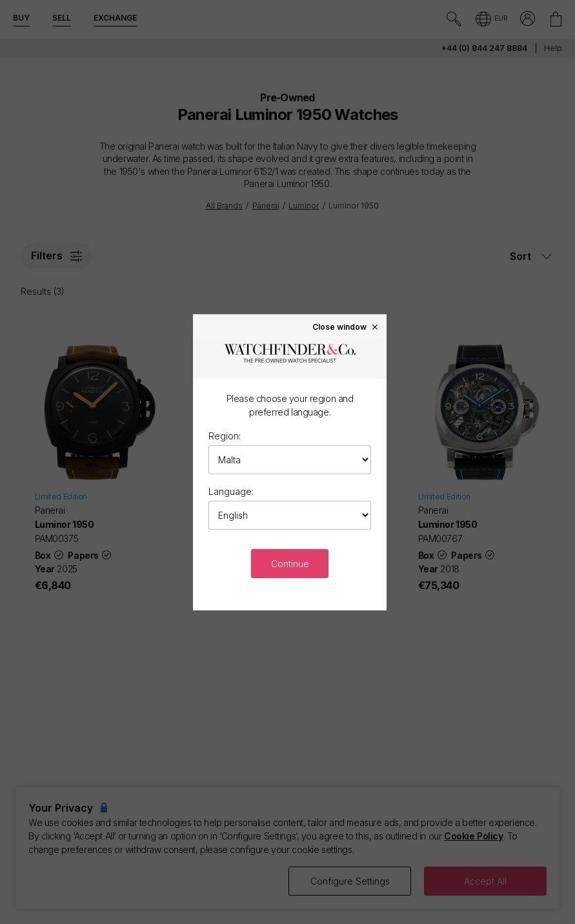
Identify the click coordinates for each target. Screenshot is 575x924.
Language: (231, 491)
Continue (290, 564)
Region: (225, 436)
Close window (346, 326)
